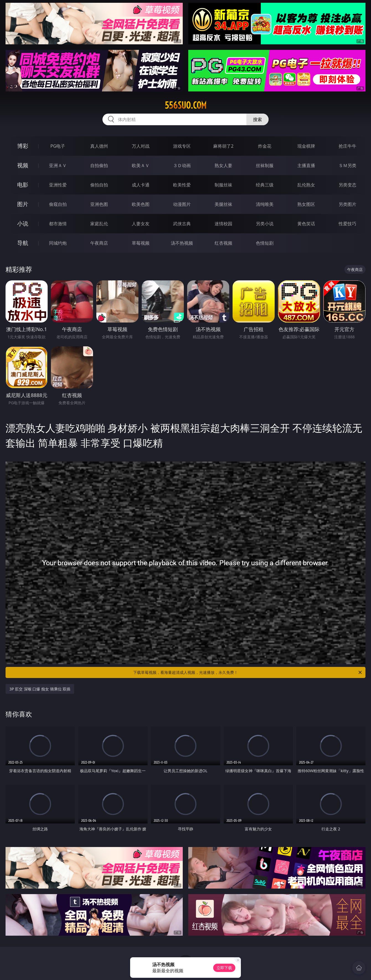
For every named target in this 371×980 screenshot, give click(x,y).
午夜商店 (99, 243)
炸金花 (265, 146)
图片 (23, 204)
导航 (23, 243)
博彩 (23, 146)
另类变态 (347, 185)
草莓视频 (141, 243)
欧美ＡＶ (141, 165)
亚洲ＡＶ (58, 165)
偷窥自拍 (58, 204)
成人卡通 (141, 185)
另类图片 (347, 204)
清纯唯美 (265, 204)
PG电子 (58, 146)
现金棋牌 (306, 146)
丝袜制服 (265, 165)
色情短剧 (265, 243)
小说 (23, 223)
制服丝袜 (223, 185)
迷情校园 (223, 224)
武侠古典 (182, 224)
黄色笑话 (306, 224)
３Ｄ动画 (182, 165)
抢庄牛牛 (347, 146)
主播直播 (306, 165)
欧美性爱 (182, 185)
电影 (23, 185)
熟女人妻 (223, 165)
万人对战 (141, 146)
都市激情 (58, 224)
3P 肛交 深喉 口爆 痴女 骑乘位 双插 (40, 689)
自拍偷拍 (99, 165)
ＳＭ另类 (347, 165)
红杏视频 (223, 243)
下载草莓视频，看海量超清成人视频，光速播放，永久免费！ (248, 672)
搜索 (257, 119)
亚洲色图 (99, 204)
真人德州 (99, 146)
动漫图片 (182, 204)
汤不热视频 (182, 243)
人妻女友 (141, 224)
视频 (23, 165)
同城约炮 (58, 243)
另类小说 (265, 224)
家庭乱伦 (99, 224)
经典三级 (265, 185)
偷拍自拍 (99, 185)
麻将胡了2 (223, 146)
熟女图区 (306, 204)
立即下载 (224, 968)
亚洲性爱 (58, 185)
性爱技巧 (347, 224)
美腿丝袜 (223, 204)
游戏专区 (182, 146)
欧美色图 (141, 204)
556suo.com (186, 105)
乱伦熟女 (306, 185)
